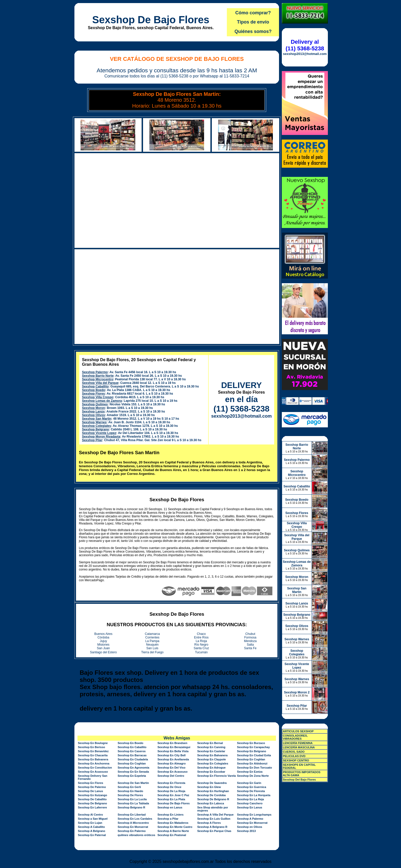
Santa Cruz (201, 648)
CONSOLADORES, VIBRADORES (295, 737)
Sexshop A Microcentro (133, 823)
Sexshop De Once (170, 787)
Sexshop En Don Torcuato (255, 768)
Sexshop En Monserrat (252, 823)
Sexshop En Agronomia (133, 768)
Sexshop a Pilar (168, 819)
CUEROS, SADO (294, 752)
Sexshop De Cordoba (211, 795)
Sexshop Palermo (95, 372)
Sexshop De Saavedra (212, 783)
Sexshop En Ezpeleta (132, 776)
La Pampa (152, 641)
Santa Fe (250, 648)
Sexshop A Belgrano (91, 831)
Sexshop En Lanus (250, 807)
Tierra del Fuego (152, 652)
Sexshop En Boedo (130, 743)
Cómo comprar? (253, 13)
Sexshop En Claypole (211, 759)
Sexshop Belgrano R (131, 807)
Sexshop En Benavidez (93, 751)
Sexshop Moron (93, 408)
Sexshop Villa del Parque (100, 383)
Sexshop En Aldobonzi (252, 763)
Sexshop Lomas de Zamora (102, 401)
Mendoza (250, 641)
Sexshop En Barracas (132, 755)
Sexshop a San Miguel (93, 819)
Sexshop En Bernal (210, 743)
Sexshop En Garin (249, 783)
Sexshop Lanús (93, 412)
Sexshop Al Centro (90, 815)
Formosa (250, 637)
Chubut (250, 634)
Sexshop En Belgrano (252, 751)
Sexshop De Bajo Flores (151, 20)
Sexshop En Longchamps (254, 815)
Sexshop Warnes (94, 422)
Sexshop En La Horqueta (254, 795)
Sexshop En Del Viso (171, 768)
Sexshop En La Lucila (132, 799)
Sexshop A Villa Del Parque (215, 815)
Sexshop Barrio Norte (98, 376)
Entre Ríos (201, 637)
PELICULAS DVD (294, 756)
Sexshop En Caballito (132, 747)
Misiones (103, 645)
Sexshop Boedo (93, 390)
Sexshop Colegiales (96, 426)
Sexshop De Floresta (251, 791)
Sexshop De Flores (130, 795)
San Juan (103, 648)
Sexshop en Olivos (250, 827)
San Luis (152, 648)
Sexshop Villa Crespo (98, 397)
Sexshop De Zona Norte (253, 776)
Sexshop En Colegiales (213, 763)
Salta (250, 645)
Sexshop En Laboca (211, 803)
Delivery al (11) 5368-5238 (305, 45)
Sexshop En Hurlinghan (213, 791)
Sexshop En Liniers (171, 815)
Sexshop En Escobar (211, 772)
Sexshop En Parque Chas (214, 831)
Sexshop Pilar (92, 440)
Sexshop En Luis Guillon (214, 819)
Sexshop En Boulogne (93, 743)
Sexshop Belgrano (95, 429)
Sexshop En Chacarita (93, 755)
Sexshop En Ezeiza (250, 772)
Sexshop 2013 (246, 831)
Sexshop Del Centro (171, 776)
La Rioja (201, 641)
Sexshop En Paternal (92, 835)
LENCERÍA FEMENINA (298, 743)
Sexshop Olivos (93, 415)
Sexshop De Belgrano (92, 803)
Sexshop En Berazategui (174, 747)
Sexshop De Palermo (92, 787)
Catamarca (152, 634)
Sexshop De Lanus (90, 791)
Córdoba (103, 637)
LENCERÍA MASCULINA (299, 747)
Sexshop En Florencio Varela (216, 776)
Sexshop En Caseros (132, 751)
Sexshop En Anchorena (93, 763)
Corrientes (152, 637)
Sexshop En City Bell (172, 755)
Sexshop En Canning (211, 747)
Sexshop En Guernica (252, 787)
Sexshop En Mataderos (173, 823)
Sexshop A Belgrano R (212, 827)
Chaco (201, 634)
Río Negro (201, 645)
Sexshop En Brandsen (172, 743)
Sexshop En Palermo (132, 831)
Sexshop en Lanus (170, 807)
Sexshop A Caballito (91, 827)
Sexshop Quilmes (95, 404)
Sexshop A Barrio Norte (173, 831)
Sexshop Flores (93, 394)
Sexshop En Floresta (171, 783)
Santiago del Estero (103, 652)
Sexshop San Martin (97, 419)
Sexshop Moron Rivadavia (101, 437)
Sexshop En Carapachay (253, 747)
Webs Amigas (177, 738)
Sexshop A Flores (209, 823)
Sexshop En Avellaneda (173, 759)
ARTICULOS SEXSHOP (298, 731)
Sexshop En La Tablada (133, 803)
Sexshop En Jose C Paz (173, 795)
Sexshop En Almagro (172, 763)
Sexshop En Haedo (130, 791)
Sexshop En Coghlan (251, 759)
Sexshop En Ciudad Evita (254, 755)
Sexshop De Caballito (92, 799)
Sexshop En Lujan (90, 823)
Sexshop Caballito (95, 386)
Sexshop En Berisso (91, 747)
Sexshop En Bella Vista (173, 751)
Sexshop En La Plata (171, 799)
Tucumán (201, 652)
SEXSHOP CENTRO (296, 760)
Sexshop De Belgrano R (213, 799)
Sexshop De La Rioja (171, 791)
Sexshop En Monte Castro (175, 827)
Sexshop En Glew (209, 787)
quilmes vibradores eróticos (136, 835)
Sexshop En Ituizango (92, 795)
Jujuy (103, 641)
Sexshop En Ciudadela (133, 759)
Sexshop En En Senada (133, 772)
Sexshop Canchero (250, 803)
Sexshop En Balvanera (212, 755)
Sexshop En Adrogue (211, 768)
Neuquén (152, 645)
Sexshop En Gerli (129, 787)
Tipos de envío (253, 22)
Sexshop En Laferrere (92, 807)
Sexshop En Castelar (211, 751)
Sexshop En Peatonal (172, 835)
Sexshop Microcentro (97, 379)
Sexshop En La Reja (250, 799)
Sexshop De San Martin (133, 783)
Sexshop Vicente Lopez (99, 433)
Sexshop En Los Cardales (135, 819)
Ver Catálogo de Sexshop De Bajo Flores (177, 59)
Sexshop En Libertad (132, 815)
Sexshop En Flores (90, 783)
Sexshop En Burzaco (251, 743)
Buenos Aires (103, 634)
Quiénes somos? (253, 31)
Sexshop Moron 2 (297, 692)
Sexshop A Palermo (250, 819)
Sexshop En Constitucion (95, 768)
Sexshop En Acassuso (93, 772)
